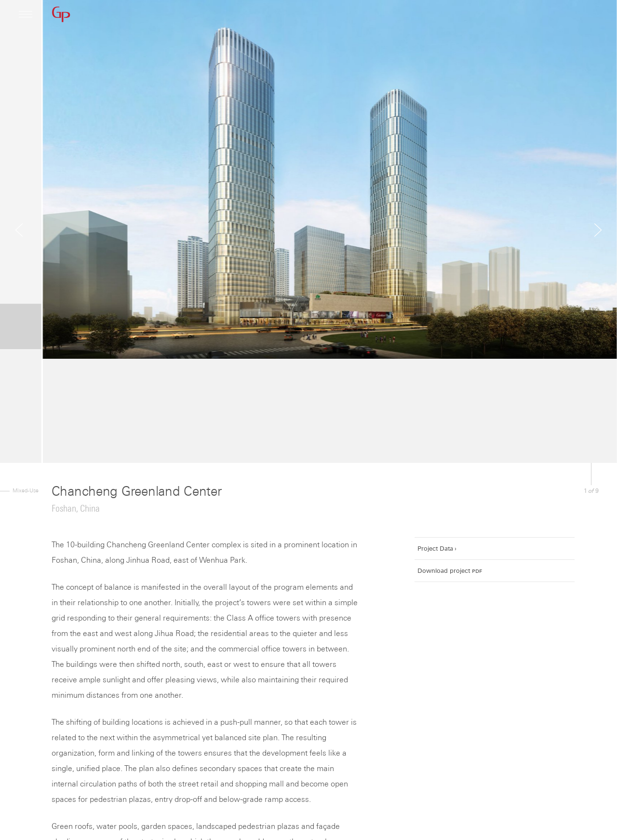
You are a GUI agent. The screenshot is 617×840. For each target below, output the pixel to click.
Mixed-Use (26, 490)
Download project (450, 571)
